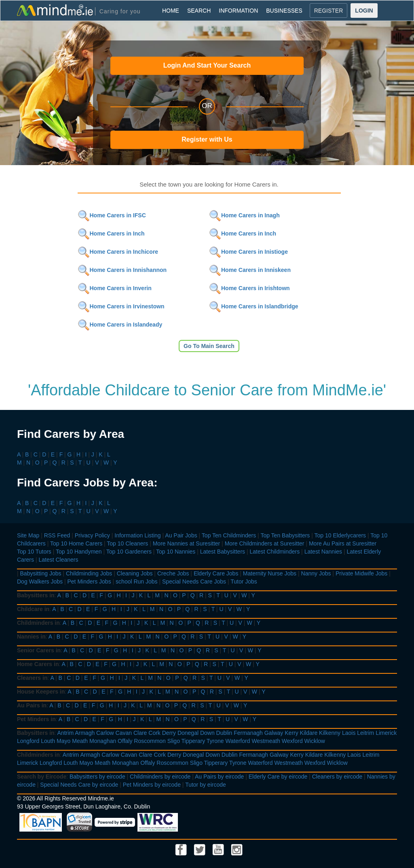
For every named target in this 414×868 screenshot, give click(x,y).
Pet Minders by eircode (152, 785)
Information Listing (137, 535)
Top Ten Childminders (229, 535)
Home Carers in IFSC (112, 215)
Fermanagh (248, 733)
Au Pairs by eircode (219, 777)
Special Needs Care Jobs (194, 581)
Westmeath (266, 741)
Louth (48, 741)
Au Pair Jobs (181, 535)
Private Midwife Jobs (361, 573)
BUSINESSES (284, 11)
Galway (274, 733)
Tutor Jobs (244, 581)
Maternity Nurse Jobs (270, 573)
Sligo (174, 741)
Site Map (28, 535)
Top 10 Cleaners (127, 543)
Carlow (105, 733)
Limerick (386, 733)
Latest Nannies (323, 552)
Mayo (63, 741)
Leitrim (365, 733)
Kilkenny (330, 733)
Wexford (292, 741)
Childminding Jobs (89, 573)
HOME (171, 11)
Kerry (291, 733)
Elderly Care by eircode (278, 777)
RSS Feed (57, 535)
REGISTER (329, 11)
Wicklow (315, 741)
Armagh (85, 733)
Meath (80, 741)
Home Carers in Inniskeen (250, 270)
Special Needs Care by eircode (79, 785)
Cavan (124, 733)
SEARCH (199, 11)
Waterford (238, 741)
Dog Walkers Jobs (40, 581)
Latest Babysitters (223, 552)
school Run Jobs (137, 581)
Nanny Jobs (316, 573)
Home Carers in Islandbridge (254, 306)
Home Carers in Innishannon (122, 270)
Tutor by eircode (206, 785)
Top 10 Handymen (79, 552)
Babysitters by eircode (97, 777)
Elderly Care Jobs (216, 573)
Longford (28, 741)
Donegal (188, 733)
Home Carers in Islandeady (120, 325)
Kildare (309, 733)
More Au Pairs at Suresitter (343, 543)
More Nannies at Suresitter (187, 543)
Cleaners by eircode (337, 777)
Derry (169, 733)
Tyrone (215, 741)
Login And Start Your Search (207, 65)
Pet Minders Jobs (89, 581)
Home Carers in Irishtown (249, 288)
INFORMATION (238, 11)
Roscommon (150, 741)
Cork (154, 733)
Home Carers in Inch (111, 233)
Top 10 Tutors (34, 552)
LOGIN (364, 11)
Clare (140, 733)
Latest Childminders (275, 552)
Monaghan (103, 741)
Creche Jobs (173, 573)
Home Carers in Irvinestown (121, 306)
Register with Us (207, 139)
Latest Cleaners (58, 560)
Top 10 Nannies (176, 552)
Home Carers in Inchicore (118, 252)
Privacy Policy (92, 535)
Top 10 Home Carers (76, 543)
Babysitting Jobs (41, 573)
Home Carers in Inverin (115, 288)
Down (207, 733)
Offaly (125, 741)
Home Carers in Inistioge (248, 252)
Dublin (224, 733)
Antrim (65, 733)
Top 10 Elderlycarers (340, 535)
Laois (349, 733)
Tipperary (193, 741)
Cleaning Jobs (135, 573)
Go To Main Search (209, 346)
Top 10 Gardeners (129, 552)
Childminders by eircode (160, 777)
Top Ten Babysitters (285, 535)
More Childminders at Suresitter (265, 543)
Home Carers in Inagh (244, 215)
